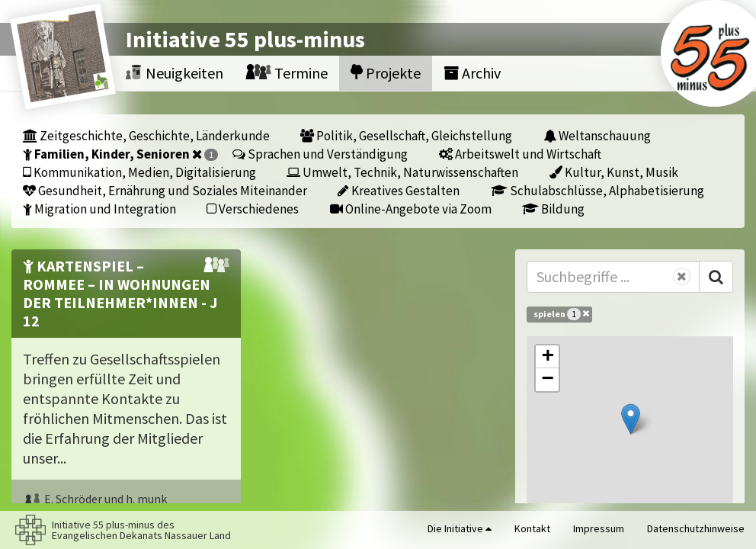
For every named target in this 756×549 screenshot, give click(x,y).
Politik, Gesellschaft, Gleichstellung (406, 135)
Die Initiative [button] (460, 528)
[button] (631, 419)
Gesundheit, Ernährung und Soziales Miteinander (165, 190)
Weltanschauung (597, 135)
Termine (287, 73)
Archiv (472, 73)
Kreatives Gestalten (399, 190)
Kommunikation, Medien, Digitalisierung (139, 172)
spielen (561, 313)
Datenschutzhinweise (696, 528)
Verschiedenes (253, 209)
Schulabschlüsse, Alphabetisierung (597, 190)
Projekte (386, 73)
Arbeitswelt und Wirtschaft (520, 154)
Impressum (599, 528)
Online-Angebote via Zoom (411, 209)
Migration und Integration (99, 209)
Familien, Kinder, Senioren (120, 154)
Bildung (553, 209)
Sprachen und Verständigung (320, 154)
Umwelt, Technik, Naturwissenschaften (402, 172)
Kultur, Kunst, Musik (614, 172)
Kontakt (532, 528)
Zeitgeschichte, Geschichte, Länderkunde (146, 135)
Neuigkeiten (175, 73)
